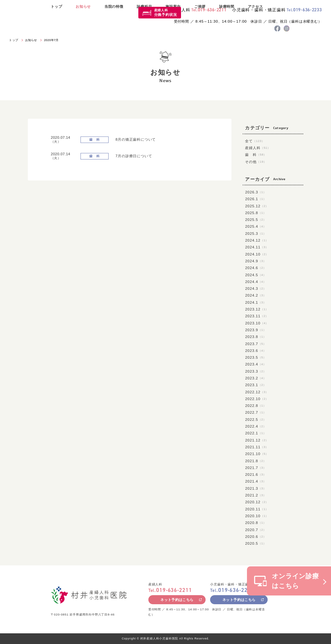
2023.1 (256, 385)
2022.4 (256, 426)
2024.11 (257, 247)
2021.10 (257, 454)
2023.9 (256, 330)
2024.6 (256, 268)
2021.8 (256, 461)
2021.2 (256, 495)
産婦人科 (166, 12)
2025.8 (256, 213)
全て (255, 141)
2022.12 (257, 392)
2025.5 (256, 220)
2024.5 (256, 275)
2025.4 (256, 226)
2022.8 (256, 406)
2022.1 (256, 433)
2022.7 (256, 412)
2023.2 (256, 378)
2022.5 (256, 420)
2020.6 (256, 537)
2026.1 (256, 199)
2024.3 (256, 289)
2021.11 (257, 447)
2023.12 (257, 309)
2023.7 (256, 344)
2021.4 (256, 481)
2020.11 (257, 509)
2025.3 (256, 234)
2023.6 (256, 351)
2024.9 (256, 261)
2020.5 (256, 543)
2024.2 (256, 295)
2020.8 (256, 523)
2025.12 (257, 206)
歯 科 (256, 155)
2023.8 (256, 337)
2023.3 (256, 371)
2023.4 (256, 364)
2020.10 (257, 516)
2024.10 (257, 254)
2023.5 (256, 357)
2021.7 (256, 468)
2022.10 (257, 399)
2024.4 (256, 282)
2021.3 (256, 488)
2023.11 (257, 316)
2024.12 (257, 240)
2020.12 (257, 502)
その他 (256, 162)
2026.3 (256, 192)
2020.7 (256, 530)
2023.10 (257, 323)
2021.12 (257, 440)
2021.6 (256, 475)
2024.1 (256, 302)
